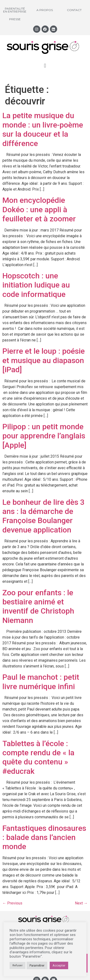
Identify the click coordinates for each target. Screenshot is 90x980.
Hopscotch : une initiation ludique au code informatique (36, 285)
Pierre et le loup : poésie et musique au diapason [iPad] (44, 360)
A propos (45, 10)
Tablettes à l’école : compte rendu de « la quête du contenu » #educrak (38, 757)
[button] (45, 66)
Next (81, 903)
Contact (74, 10)
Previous (12, 903)
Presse (15, 19)
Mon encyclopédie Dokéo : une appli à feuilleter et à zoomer (39, 209)
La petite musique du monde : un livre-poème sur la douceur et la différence (43, 129)
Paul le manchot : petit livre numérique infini (41, 682)
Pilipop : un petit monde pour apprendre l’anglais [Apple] (44, 436)
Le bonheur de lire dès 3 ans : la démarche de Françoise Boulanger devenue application (43, 516)
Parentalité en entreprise (15, 10)
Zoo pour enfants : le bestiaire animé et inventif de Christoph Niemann (38, 606)
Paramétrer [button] (37, 965)
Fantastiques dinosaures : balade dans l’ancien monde (44, 837)
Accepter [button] (59, 965)
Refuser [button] (18, 965)
